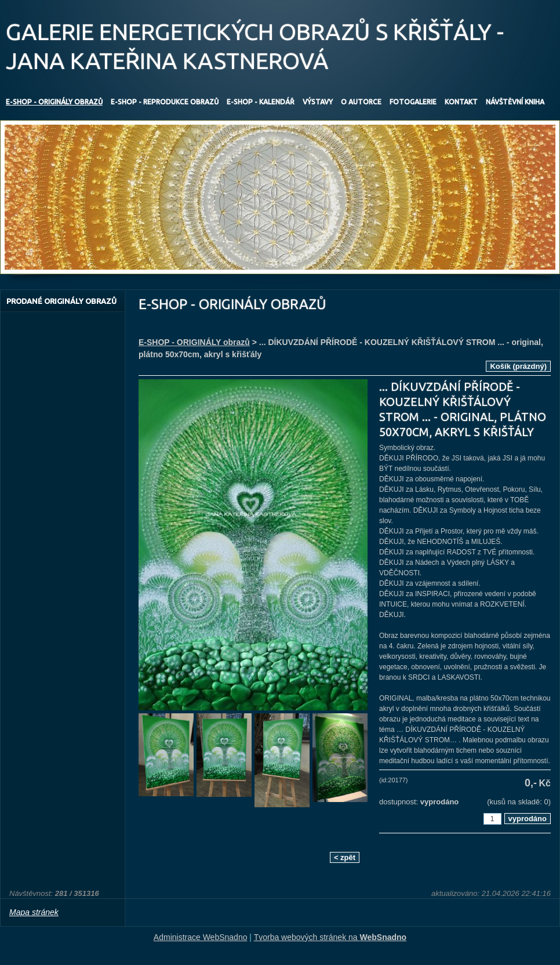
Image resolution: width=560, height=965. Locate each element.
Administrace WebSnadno (201, 937)
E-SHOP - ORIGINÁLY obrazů (194, 342)
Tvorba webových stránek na (330, 937)
